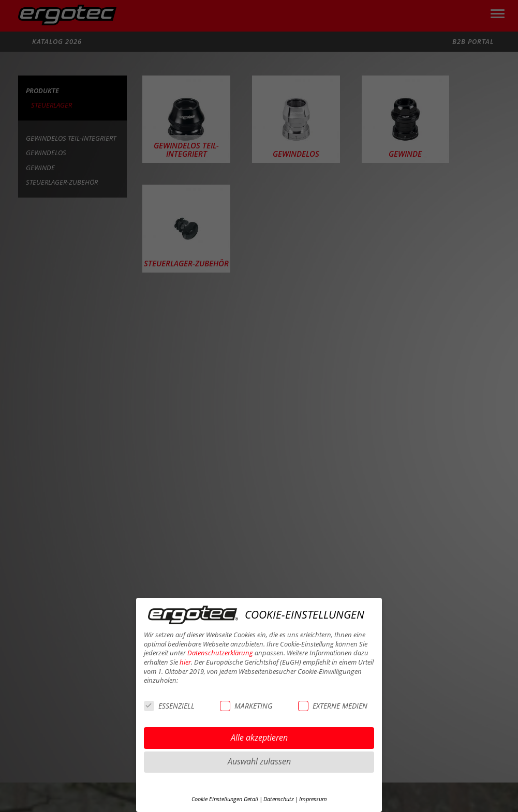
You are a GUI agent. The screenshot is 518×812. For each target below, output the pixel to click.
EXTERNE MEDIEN (333, 706)
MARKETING (246, 706)
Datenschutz (279, 799)
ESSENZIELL (169, 706)
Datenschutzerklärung (220, 653)
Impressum (313, 799)
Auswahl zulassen (259, 761)
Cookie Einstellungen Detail (225, 799)
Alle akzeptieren (259, 738)
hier (185, 662)
